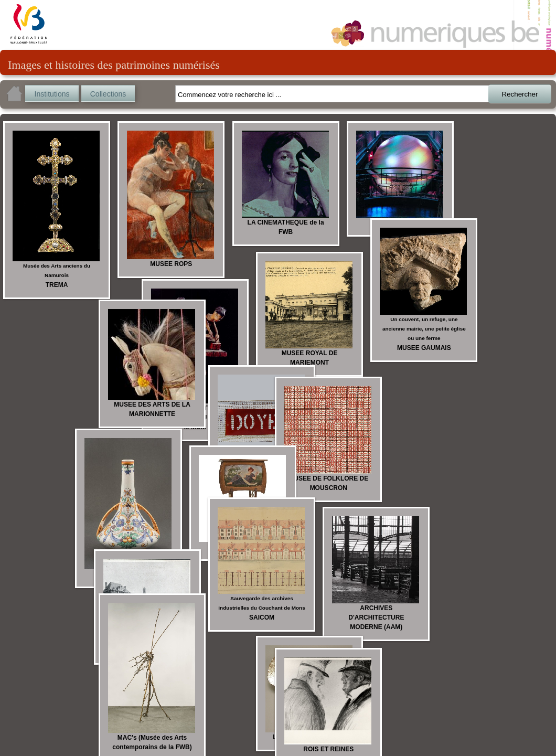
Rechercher (520, 94)
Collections (108, 94)
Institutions (52, 94)
